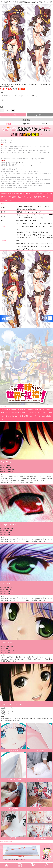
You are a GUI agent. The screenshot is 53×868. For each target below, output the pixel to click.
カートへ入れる (13, 115)
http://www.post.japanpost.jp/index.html (31, 163)
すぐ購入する (40, 115)
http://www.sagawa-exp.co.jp (24, 165)
